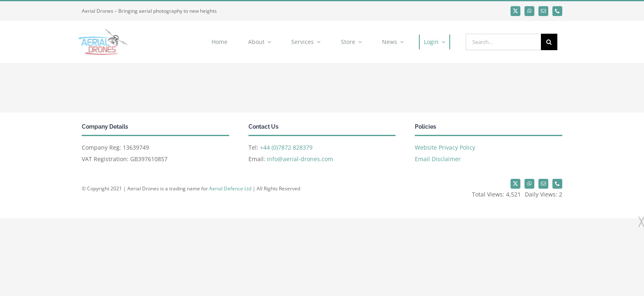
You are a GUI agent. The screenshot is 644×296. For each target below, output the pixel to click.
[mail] (543, 11)
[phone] (557, 11)
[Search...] (503, 42)
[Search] (549, 42)
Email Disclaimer (438, 159)
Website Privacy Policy (445, 147)
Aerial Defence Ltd (230, 188)
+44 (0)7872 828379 (286, 147)
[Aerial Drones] (101, 29)
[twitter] (515, 11)
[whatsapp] (529, 11)
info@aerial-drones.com (300, 159)
